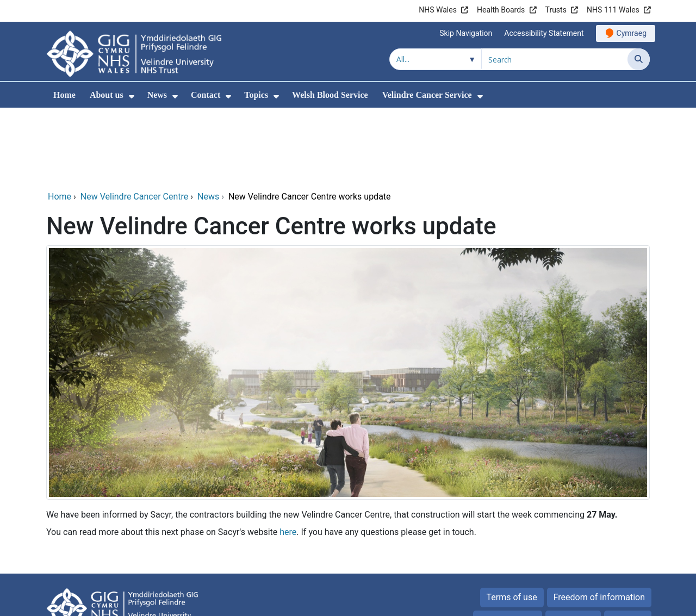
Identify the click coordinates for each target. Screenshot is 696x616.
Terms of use (512, 523)
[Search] (639, 59)
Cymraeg (632, 33)
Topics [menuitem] (256, 95)
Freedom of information (599, 523)
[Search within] (436, 59)
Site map (628, 546)
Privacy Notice (507, 546)
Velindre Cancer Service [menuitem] (427, 95)
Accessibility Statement (544, 33)
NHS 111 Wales (613, 10)
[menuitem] (132, 97)
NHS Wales (438, 10)
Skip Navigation (466, 33)
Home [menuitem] (64, 95)
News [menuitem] (157, 95)
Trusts (556, 10)
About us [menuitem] (107, 95)
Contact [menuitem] (206, 95)
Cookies (567, 546)
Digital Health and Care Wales (581, 602)
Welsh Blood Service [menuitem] (330, 95)
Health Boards (501, 10)
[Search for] (555, 59)
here (288, 458)
